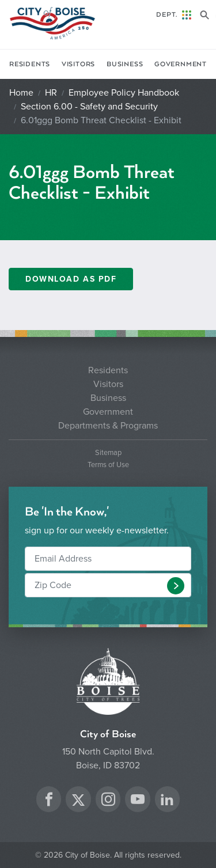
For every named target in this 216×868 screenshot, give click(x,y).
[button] (176, 586)
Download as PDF (71, 279)
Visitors (78, 64)
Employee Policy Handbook (124, 93)
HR (51, 93)
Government (181, 64)
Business (125, 64)
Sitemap (108, 453)
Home (21, 93)
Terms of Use (108, 465)
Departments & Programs (108, 426)
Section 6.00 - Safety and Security (89, 107)
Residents (30, 64)
